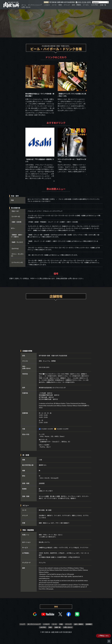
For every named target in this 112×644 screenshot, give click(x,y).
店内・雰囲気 (76, 5)
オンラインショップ (35, 5)
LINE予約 (95, 5)
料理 (60, 5)
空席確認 (89, 624)
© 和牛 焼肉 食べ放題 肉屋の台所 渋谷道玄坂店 (56, 632)
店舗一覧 (103, 5)
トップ (22, 624)
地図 (50, 627)
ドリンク (67, 5)
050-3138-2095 (44, 367)
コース (54, 5)
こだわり (47, 5)
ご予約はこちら (103, 636)
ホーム (24, 5)
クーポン (86, 5)
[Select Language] (100, 2)
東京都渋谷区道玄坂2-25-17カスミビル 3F (52, 388)
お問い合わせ (26, 7)
